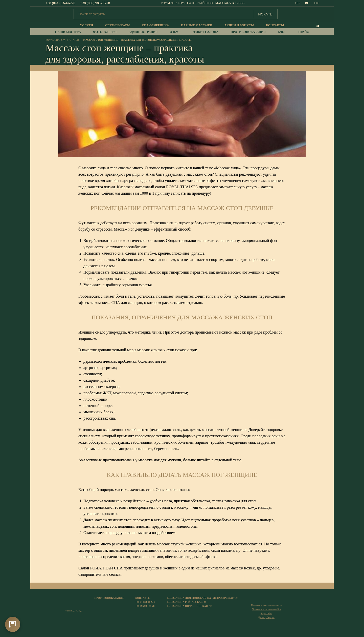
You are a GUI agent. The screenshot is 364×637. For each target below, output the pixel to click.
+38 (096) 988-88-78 (95, 3)
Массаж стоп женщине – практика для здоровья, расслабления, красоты (137, 40)
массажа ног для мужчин (160, 460)
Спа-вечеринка (155, 25)
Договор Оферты (266, 617)
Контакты (275, 25)
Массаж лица (227, 168)
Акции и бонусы (239, 25)
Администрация (143, 32)
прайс (304, 32)
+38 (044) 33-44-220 (60, 3)
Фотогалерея (105, 32)
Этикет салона (205, 32)
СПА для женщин (127, 303)
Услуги (86, 25)
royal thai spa (55, 40)
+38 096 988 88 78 (145, 606)
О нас (175, 32)
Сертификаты (117, 25)
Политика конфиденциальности (266, 605)
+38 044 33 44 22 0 (145, 602)
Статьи (74, 40)
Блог (282, 32)
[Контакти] (13, 624)
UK (298, 3)
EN (316, 3)
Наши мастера (68, 32)
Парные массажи (197, 25)
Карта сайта (266, 613)
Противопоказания (248, 32)
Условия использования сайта (266, 609)
